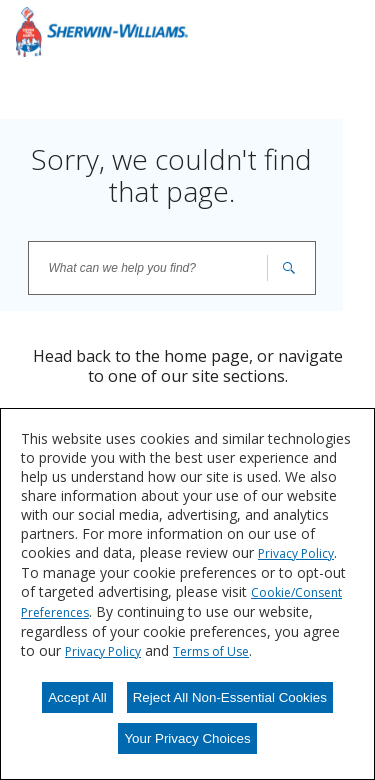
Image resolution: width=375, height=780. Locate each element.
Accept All (77, 697)
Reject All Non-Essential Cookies (230, 697)
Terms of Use (211, 651)
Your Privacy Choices (187, 738)
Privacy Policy (296, 553)
